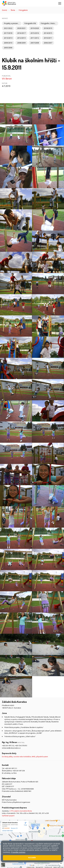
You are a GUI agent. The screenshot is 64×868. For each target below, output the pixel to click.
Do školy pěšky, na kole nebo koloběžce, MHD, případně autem (25, 757)
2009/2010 (8, 43)
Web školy (6, 858)
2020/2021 (21, 28)
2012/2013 (21, 38)
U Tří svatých (14, 811)
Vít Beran (7, 79)
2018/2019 (48, 28)
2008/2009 (21, 43)
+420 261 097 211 (11, 768)
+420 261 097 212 (8, 746)
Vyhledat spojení (8, 816)
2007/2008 (35, 43)
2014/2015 (48, 33)
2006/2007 (48, 43)
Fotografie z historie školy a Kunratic (49, 23)
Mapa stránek (50, 852)
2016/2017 (21, 33)
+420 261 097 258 (19, 771)
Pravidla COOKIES (25, 855)
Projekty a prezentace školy (13, 23)
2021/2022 (8, 28)
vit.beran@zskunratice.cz (11, 748)
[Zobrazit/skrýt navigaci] (60, 3)
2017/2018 (8, 33)
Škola (13, 10)
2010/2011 (48, 38)
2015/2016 (35, 33)
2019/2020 (35, 28)
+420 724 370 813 (21, 746)
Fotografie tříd (30, 23)
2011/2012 (35, 38)
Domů (5, 10)
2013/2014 (8, 38)
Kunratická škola (26, 811)
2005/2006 (8, 48)
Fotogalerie (23, 10)
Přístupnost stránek (9, 855)
